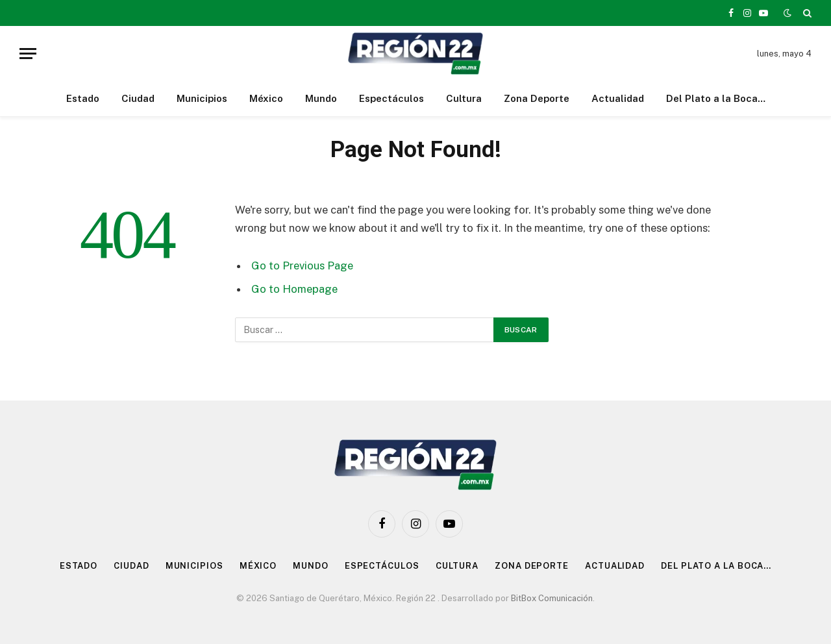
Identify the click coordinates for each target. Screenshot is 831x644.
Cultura (464, 98)
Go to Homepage (294, 289)
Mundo (321, 98)
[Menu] (28, 54)
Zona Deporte (537, 98)
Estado (83, 98)
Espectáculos (391, 98)
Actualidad (618, 98)
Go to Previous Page (302, 266)
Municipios (202, 98)
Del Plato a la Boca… (716, 98)
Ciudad (138, 98)
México (266, 98)
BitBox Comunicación (552, 598)
